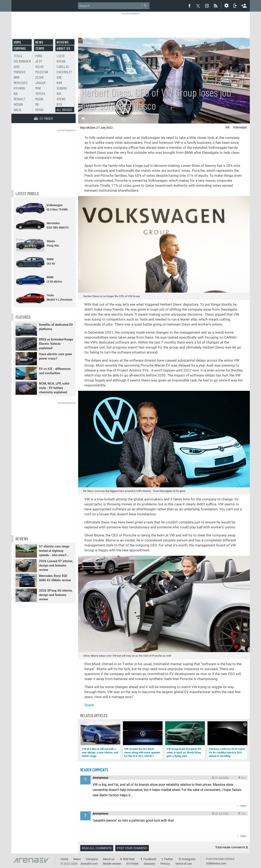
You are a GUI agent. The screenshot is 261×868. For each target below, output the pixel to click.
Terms (40, 48)
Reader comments (94, 770)
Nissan (18, 104)
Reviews (63, 42)
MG (37, 104)
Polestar (42, 72)
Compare (20, 48)
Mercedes (21, 83)
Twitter (169, 859)
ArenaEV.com (89, 864)
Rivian (61, 61)
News (39, 42)
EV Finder (133, 864)
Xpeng (61, 99)
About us (63, 48)
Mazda (39, 99)
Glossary (150, 864)
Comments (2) (133, 119)
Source (89, 705)
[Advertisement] (131, 24)
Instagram (189, 859)
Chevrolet (64, 72)
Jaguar (40, 83)
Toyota (40, 93)
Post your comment (98, 119)
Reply (243, 806)
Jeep (39, 61)
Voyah (39, 110)
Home (17, 42)
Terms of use (183, 864)
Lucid (61, 56)
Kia (16, 93)
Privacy (165, 864)
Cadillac (63, 67)
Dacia (17, 110)
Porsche (20, 72)
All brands (64, 110)
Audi (17, 67)
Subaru (62, 88)
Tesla (18, 56)
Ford (39, 56)
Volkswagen (22, 61)
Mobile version (112, 864)
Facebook (150, 859)
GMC (59, 77)
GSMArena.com (216, 863)
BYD (59, 104)
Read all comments (97, 848)
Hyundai (19, 88)
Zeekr (39, 77)
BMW (17, 77)
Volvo (39, 67)
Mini (38, 88)
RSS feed (129, 859)
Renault (20, 99)
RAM (59, 83)
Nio (59, 93)
